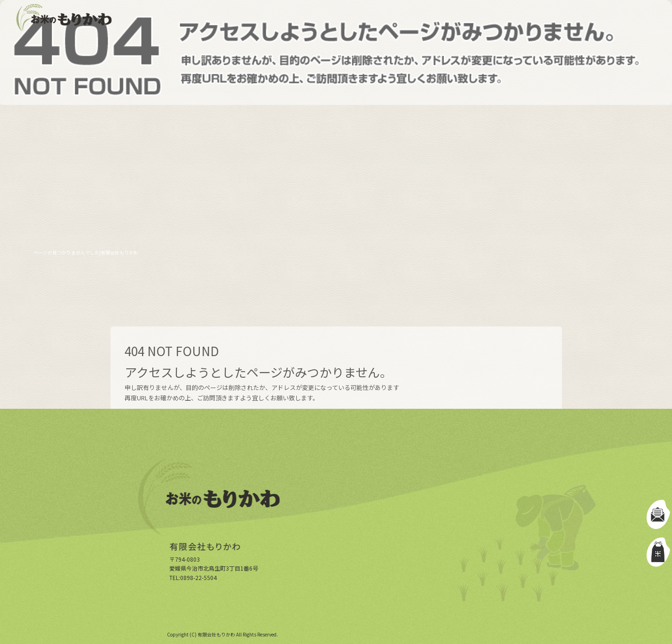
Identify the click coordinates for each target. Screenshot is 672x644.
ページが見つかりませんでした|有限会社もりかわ (86, 252)
